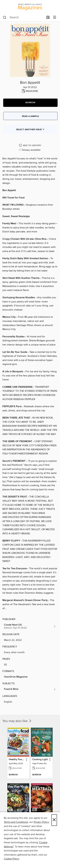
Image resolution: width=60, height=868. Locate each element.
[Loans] (48, 18)
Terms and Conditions (16, 822)
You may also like (17, 721)
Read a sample (30, 116)
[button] (30, 103)
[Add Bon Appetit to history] (30, 146)
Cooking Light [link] (40, 760)
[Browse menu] (55, 17)
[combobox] (24, 18)
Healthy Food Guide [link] (17, 760)
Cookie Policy (11, 859)
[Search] (5, 18)
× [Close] (54, 820)
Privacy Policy (41, 822)
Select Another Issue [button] (30, 130)
